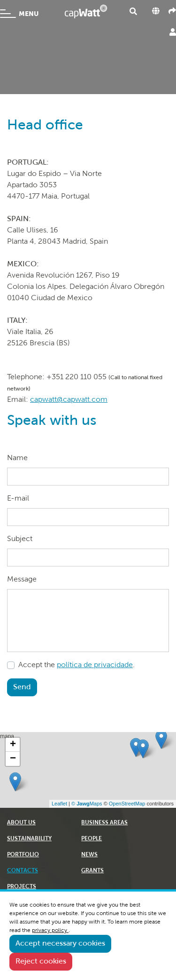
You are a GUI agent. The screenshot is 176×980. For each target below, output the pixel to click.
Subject (20, 539)
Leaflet (59, 804)
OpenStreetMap (127, 804)
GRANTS (92, 871)
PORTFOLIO (23, 855)
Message (22, 580)
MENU (19, 14)
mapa (87, 770)
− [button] (13, 759)
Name (17, 458)
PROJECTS (22, 887)
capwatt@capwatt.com (69, 400)
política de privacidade (95, 665)
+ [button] (13, 745)
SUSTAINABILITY (29, 839)
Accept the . (77, 665)
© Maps (87, 804)
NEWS (89, 855)
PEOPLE (92, 839)
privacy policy (50, 931)
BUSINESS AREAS (104, 823)
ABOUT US (21, 823)
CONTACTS (23, 871)
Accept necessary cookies (60, 944)
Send (22, 687)
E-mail (18, 499)
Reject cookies (41, 962)
